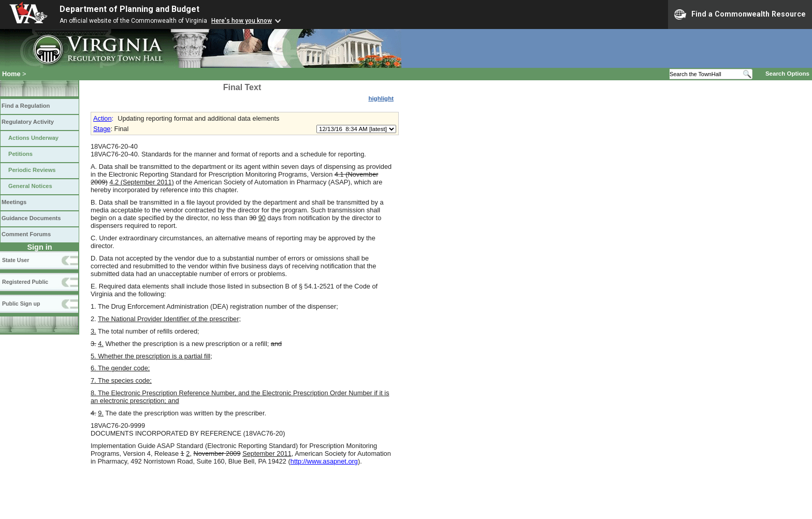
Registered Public (25, 282)
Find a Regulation (26, 106)
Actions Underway (33, 138)
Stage (102, 129)
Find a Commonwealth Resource (740, 15)
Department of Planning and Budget (129, 9)
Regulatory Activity (28, 122)
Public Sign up (21, 304)
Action (103, 118)
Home (11, 74)
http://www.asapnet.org (324, 461)
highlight (381, 98)
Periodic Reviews (32, 170)
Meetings (14, 202)
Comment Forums (26, 234)
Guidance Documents (31, 218)
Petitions (20, 154)
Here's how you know (242, 21)
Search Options (787, 74)
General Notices (30, 186)
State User (16, 260)
